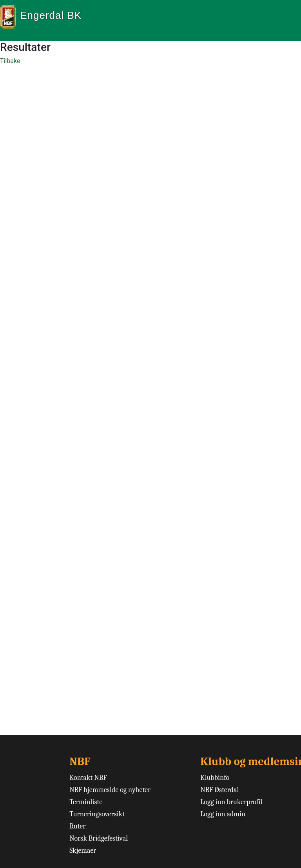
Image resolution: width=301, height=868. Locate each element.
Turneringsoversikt (97, 814)
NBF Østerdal (219, 790)
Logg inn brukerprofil (231, 802)
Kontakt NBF (88, 778)
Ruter (77, 826)
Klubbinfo (215, 778)
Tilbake (10, 61)
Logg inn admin (223, 814)
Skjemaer (83, 851)
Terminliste (86, 802)
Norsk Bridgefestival (99, 838)
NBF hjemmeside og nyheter (110, 790)
